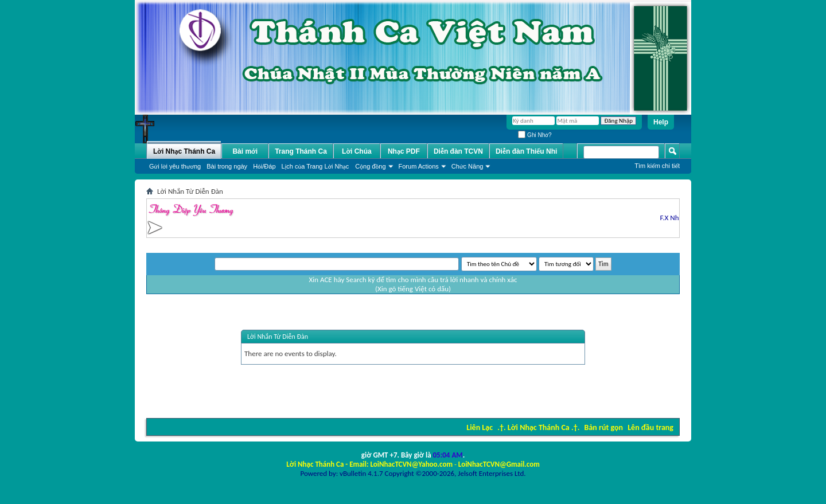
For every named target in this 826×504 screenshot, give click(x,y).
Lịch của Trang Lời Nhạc (315, 166)
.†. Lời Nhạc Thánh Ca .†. (538, 427)
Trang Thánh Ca (301, 151)
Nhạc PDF (404, 151)
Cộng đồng (370, 166)
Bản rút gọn (604, 427)
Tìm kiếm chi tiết (657, 166)
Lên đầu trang (650, 427)
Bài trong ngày (227, 166)
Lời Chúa (357, 151)
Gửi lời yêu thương (175, 166)
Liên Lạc (480, 427)
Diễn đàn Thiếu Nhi (526, 151)
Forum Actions (419, 166)
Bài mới (245, 151)
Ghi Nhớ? (535, 135)
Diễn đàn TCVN (458, 151)
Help (661, 122)
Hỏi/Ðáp (264, 166)
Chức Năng (467, 166)
